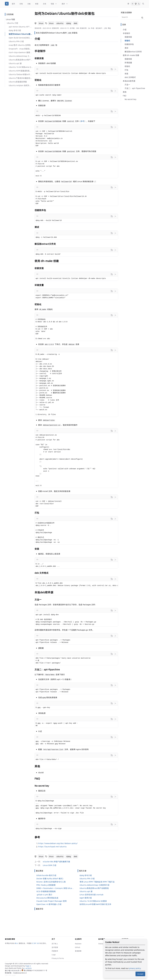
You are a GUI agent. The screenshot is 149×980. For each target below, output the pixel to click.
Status (101, 944)
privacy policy (135, 968)
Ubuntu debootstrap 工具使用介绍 (21, 56)
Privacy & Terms (58, 958)
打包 (126, 70)
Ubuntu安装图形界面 (18, 82)
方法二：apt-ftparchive (135, 88)
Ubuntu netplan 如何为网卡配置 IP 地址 (21, 85)
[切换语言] (128, 4)
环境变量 (128, 63)
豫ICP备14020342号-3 (13, 971)
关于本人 (55, 944)
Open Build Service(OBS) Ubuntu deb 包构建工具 (21, 38)
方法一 (127, 85)
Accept (140, 974)
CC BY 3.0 (36, 943)
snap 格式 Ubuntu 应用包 (20, 45)
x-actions (28, 968)
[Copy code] (112, 69)
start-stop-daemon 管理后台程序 (21, 52)
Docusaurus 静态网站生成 (47, 898)
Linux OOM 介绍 (50, 865)
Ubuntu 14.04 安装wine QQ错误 (21, 67)
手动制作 (126, 33)
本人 (17, 943)
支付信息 (55, 947)
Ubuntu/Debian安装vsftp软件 (21, 74)
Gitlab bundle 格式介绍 (46, 875)
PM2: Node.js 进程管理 (46, 885)
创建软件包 (129, 44)
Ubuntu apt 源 (15, 63)
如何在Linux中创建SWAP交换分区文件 (95, 904)
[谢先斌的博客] (7, 4)
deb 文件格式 (130, 77)
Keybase (78, 944)
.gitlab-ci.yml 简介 (44, 895)
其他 (125, 92)
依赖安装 (128, 37)
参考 (82, 121)
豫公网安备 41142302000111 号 (34, 970)
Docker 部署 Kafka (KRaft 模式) (50, 879)
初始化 (127, 41)
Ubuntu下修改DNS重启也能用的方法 (21, 78)
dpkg (69, 23)
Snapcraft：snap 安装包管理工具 (21, 49)
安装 (126, 74)
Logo (54, 955)
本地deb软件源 (129, 81)
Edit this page (10, 975)
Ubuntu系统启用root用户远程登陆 (21, 60)
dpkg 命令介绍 (15, 30)
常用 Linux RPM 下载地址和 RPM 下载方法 (97, 882)
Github (78, 947)
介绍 (125, 30)
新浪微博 (78, 951)
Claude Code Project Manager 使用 (51, 901)
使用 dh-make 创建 (131, 55)
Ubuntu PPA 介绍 (16, 41)
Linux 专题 (10, 19)
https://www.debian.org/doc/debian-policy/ (58, 843)
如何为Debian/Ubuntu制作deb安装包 (21, 34)
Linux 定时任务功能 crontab (91, 895)
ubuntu (60, 23)
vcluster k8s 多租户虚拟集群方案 (56, 862)
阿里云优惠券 (126, 12)
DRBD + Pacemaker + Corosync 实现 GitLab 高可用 (55, 888)
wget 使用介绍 (86, 898)
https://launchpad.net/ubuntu (52, 847)
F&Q (125, 96)
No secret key (130, 99)
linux (41, 23)
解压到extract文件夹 (133, 52)
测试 (126, 48)
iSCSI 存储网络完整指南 (46, 891)
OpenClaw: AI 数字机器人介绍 (49, 904)
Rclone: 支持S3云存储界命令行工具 (51, 882)
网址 (109, 28)
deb (75, 23)
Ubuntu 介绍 (12, 23)
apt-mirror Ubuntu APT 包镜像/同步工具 (21, 27)
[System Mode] (136, 4)
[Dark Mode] (139, 4)
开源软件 (55, 951)
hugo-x (28, 966)
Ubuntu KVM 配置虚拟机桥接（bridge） (21, 71)
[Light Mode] (133, 4)
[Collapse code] (115, 69)
